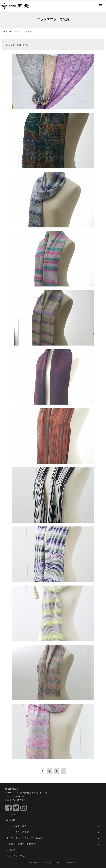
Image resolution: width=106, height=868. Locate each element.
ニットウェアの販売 (17, 826)
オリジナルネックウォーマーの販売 (24, 838)
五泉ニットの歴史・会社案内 (21, 844)
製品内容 (11, 820)
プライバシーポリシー (18, 856)
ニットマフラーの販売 (18, 832)
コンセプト (12, 814)
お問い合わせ (13, 850)
